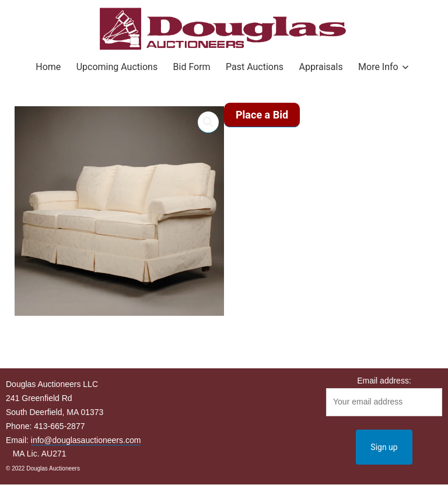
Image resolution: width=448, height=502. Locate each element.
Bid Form (192, 67)
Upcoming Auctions (117, 67)
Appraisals (321, 67)
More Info (378, 67)
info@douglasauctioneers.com (86, 440)
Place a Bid (262, 115)
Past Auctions (255, 67)
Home (48, 67)
